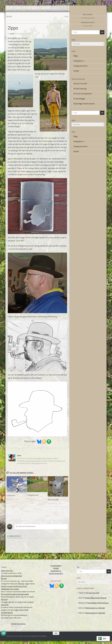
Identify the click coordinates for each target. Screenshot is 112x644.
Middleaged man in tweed (10, 592)
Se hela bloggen (56, 569)
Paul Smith (5, 608)
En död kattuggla (79, 102)
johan (12, 37)
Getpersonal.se (32, 175)
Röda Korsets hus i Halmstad (95, 611)
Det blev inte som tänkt (29, 8)
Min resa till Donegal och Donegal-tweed (15, 598)
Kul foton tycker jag (80, 92)
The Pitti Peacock (7, 616)
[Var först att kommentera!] (41, 530)
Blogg (9, 20)
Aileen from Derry (7, 574)
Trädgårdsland (33, 498)
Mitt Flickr (4, 603)
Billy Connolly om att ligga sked (11, 579)
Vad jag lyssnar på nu (81, 69)
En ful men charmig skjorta (83, 97)
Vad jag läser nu (79, 64)
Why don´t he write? (80, 87)
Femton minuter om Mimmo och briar (14, 590)
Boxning (4, 582)
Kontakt (76, 74)
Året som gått (53, 503)
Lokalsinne (11, 499)
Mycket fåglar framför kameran (84, 107)
